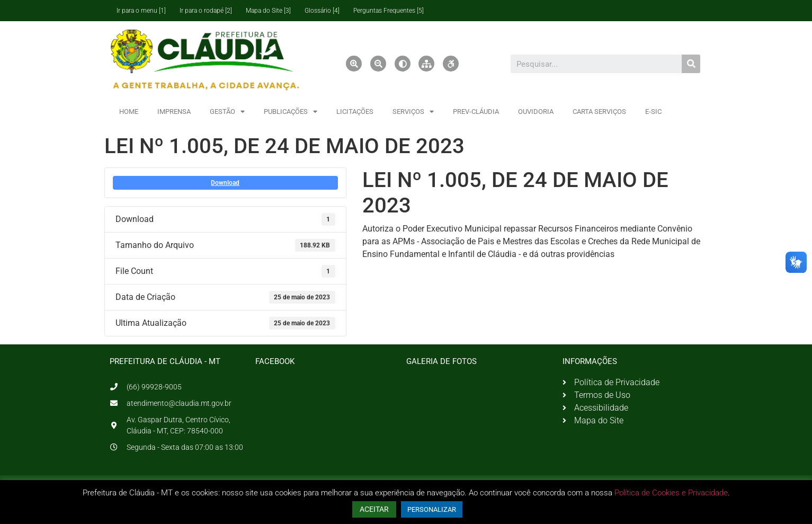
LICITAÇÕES (355, 112)
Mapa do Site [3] (268, 11)
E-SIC (653, 112)
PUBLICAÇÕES (291, 112)
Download (225, 183)
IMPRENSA (174, 112)
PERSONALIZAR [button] (432, 509)
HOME (129, 112)
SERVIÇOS (413, 112)
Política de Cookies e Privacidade (671, 493)
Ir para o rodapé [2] (206, 11)
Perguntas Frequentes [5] (389, 11)
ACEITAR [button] (374, 509)
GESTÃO (227, 112)
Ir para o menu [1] (141, 11)
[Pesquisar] (691, 64)
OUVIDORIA (536, 112)
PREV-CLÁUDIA (476, 112)
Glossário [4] (322, 11)
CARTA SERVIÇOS (599, 112)
